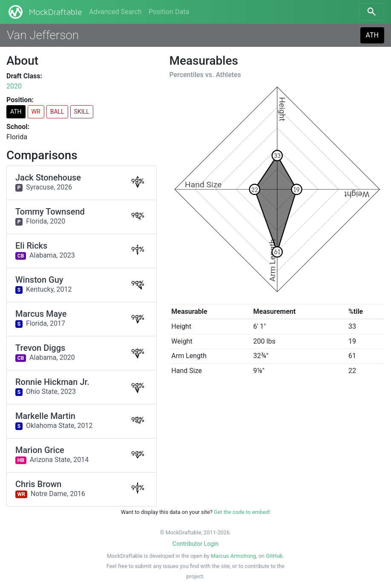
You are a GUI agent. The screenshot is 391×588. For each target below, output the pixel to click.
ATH (372, 35)
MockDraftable (45, 12)
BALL (57, 112)
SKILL (82, 112)
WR (36, 112)
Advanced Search (115, 12)
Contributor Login (195, 544)
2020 (14, 86)
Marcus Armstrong (233, 556)
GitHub (274, 556)
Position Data (169, 12)
